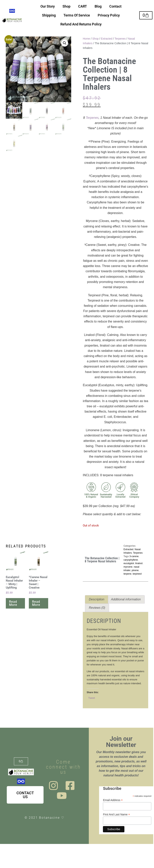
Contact (115, 6)
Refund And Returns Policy (81, 24)
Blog (98, 6)
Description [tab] (97, 599)
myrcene (128, 567)
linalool (139, 563)
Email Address (113, 800)
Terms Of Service (77, 15)
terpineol (137, 574)
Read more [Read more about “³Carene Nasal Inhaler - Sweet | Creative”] (36, 603)
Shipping (49, 15)
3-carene (134, 556)
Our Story (48, 6)
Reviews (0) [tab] (97, 608)
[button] (65, 43)
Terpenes (120, 39)
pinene (135, 570)
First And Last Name (116, 814)
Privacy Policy (109, 15)
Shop (66, 6)
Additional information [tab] (126, 599)
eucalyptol (129, 563)
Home (86, 39)
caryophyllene (131, 560)
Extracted (107, 39)
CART (83, 6)
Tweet (92, 698)
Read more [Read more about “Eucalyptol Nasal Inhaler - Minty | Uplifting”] (13, 603)
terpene (127, 574)
